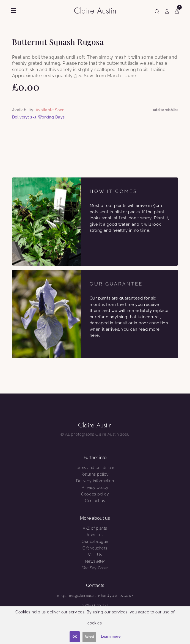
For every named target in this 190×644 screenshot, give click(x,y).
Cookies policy (95, 494)
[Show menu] (14, 10)
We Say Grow (95, 568)
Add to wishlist (166, 110)
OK (75, 637)
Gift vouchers (95, 548)
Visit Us (95, 555)
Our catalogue (95, 541)
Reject (89, 637)
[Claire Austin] (97, 10)
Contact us (95, 501)
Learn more (111, 637)
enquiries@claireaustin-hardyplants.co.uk (95, 596)
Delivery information (95, 481)
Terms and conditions (95, 468)
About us (95, 535)
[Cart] (177, 10)
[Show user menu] (167, 10)
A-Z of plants (95, 528)
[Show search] (157, 10)
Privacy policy (95, 487)
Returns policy (95, 474)
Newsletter (95, 561)
